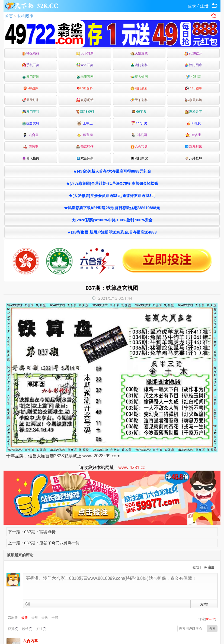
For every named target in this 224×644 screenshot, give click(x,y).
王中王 (85, 123)
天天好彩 (31, 100)
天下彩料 (139, 100)
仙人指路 (31, 158)
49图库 (31, 88)
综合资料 (31, 123)
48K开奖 (85, 65)
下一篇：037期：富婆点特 (32, 532)
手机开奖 (31, 65)
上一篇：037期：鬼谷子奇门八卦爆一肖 (44, 543)
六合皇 (31, 135)
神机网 (139, 135)
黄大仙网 (139, 77)
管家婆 (31, 146)
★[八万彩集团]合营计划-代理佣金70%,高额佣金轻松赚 (112, 183)
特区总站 (31, 53)
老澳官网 (85, 77)
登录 (192, 6)
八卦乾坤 (193, 158)
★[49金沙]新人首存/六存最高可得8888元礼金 (112, 171)
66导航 (193, 123)
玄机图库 (25, 16)
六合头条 (85, 158)
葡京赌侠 (85, 146)
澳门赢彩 (139, 88)
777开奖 (139, 123)
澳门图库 (193, 65)
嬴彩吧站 (85, 100)
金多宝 (193, 135)
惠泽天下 (193, 111)
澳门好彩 (31, 77)
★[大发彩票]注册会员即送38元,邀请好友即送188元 (112, 195)
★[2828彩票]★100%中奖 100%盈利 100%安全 (112, 220)
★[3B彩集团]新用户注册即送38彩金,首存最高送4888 (112, 232)
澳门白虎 (139, 158)
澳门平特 (31, 111)
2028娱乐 (193, 53)
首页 (9, 16)
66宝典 (139, 111)
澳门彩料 (139, 65)
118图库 (193, 88)
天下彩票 (85, 53)
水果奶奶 (193, 100)
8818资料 (85, 111)
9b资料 (85, 88)
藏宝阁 (85, 135)
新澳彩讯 (193, 146)
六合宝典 (139, 146)
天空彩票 (139, 53)
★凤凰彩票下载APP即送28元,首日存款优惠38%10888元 (112, 208)
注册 (204, 6)
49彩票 (193, 77)
